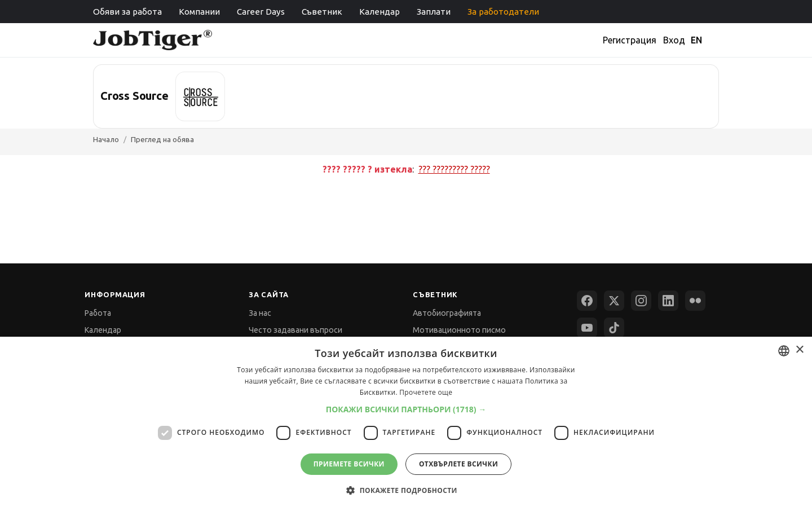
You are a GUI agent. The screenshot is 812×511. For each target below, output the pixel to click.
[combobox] (784, 351)
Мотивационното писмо (459, 330)
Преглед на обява (162, 139)
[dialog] (406, 424)
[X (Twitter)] (614, 301)
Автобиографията (447, 313)
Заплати (434, 12)
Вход (674, 40)
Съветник (322, 12)
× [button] (799, 350)
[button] (406, 409)
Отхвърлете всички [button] (458, 464)
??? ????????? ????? (454, 169)
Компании (199, 12)
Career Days (261, 12)
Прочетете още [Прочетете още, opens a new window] (426, 392)
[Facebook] (587, 301)
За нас (260, 313)
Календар (379, 12)
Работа (98, 313)
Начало (106, 139)
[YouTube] (587, 328)
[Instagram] (641, 301)
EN (696, 40)
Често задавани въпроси (295, 330)
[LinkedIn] (668, 301)
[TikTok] (614, 328)
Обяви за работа (127, 12)
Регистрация (630, 40)
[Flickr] (695, 301)
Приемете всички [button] (349, 464)
